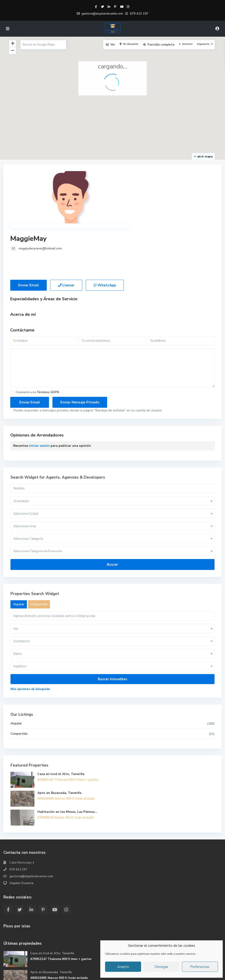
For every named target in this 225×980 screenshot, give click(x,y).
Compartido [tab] (39, 559)
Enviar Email (28, 240)
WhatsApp (105, 240)
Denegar (161, 967)
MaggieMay (131, 176)
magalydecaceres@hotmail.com (143, 185)
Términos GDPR (48, 347)
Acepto (123, 967)
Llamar (66, 240)
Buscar (112, 519)
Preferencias (200, 967)
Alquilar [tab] (19, 559)
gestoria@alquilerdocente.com (31, 831)
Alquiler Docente (21, 838)
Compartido (19, 688)
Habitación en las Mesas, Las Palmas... (67, 766)
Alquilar (16, 678)
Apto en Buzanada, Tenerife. (60, 747)
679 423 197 (139, 14)
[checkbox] (12, 347)
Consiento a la (37, 347)
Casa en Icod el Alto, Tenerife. (61, 728)
